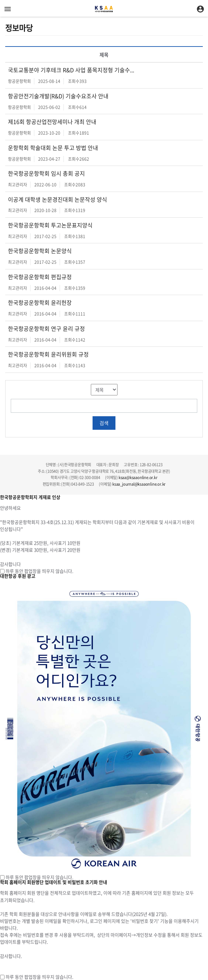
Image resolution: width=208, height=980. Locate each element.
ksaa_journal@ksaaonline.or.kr (139, 484)
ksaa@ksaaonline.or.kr (138, 478)
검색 (104, 423)
